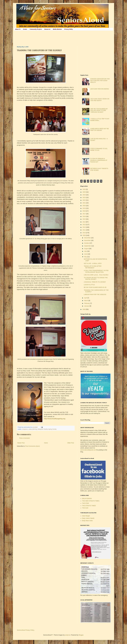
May (86, 257)
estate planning (33, 429)
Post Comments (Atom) (33, 446)
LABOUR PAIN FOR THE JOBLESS (95, 294)
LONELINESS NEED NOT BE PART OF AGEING (100, 129)
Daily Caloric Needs (88, 518)
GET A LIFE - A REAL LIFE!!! (93, 263)
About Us (18, 29)
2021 (84, 203)
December (88, 238)
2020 (84, 206)
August (86, 249)
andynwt (68, 635)
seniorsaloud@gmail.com (88, 450)
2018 (84, 211)
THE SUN (85, 508)
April (86, 298)
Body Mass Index (87, 521)
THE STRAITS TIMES (89, 506)
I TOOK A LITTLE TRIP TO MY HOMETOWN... (100, 120)
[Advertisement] (53, 38)
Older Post (71, 443)
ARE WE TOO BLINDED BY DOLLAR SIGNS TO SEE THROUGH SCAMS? (99, 110)
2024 (84, 195)
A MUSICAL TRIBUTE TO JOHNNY (95, 282)
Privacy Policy (69, 29)
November (88, 240)
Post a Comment (25, 438)
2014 (84, 222)
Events (25, 29)
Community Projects (36, 29)
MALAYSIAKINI (87, 498)
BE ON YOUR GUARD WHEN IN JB (95, 287)
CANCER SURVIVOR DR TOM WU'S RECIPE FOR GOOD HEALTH (100, 81)
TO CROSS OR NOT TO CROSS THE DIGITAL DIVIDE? (96, 278)
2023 (84, 197)
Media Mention (57, 29)
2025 (84, 192)
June (86, 254)
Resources (47, 29)
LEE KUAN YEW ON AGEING (100, 89)
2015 (84, 219)
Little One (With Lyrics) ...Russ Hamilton (96, 275)
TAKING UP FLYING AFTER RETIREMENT (93, 267)
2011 (84, 230)
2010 (84, 233)
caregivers (25, 429)
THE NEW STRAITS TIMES (91, 501)
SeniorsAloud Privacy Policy (25, 630)
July (86, 251)
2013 (84, 225)
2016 (84, 216)
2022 (84, 200)
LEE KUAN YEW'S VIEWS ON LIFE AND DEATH (100, 100)
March (86, 301)
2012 (84, 227)
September (88, 246)
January (87, 306)
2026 (84, 189)
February (87, 303)
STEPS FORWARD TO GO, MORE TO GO (99, 149)
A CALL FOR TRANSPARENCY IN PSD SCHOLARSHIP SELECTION (96, 271)
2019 (84, 208)
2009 (84, 235)
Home (46, 443)
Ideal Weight (86, 516)
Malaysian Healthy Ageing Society (47, 429)
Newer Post (21, 443)
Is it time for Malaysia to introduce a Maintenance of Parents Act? (99, 160)
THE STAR (86, 503)
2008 (84, 309)
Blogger (81, 635)
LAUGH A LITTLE (89, 285)
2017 (84, 214)
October (87, 243)
